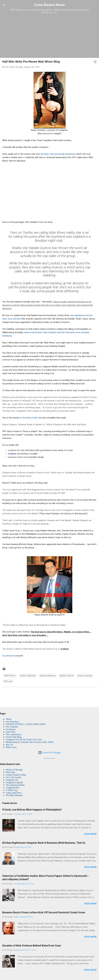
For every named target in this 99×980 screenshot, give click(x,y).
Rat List (9, 745)
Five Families (12, 727)
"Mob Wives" (10, 676)
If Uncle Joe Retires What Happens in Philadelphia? (32, 810)
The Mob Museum (14, 795)
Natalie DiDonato (48, 676)
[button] (95, 62)
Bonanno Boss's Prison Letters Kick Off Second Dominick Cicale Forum (44, 912)
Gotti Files (11, 732)
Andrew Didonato (28, 676)
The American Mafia (15, 785)
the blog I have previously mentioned (58, 154)
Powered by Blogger (50, 752)
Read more (91, 834)
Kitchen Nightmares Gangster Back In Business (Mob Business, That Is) (44, 843)
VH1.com (8, 681)
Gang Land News (14, 793)
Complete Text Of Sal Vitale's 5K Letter (24, 740)
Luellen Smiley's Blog (16, 775)
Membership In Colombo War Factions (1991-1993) (29, 742)
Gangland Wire (13, 788)
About (9, 719)
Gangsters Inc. (12, 780)
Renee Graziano (85, 676)
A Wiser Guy (12, 790)
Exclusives (11, 729)
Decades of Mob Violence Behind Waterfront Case (32, 946)
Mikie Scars (11, 747)
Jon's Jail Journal (13, 777)
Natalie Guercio (67, 676)
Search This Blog (14, 737)
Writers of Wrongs (14, 770)
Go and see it (8, 656)
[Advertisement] (49, 36)
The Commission (13, 734)
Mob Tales (10, 772)
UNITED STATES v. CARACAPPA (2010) (25, 724)
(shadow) (12, 454)
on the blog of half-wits (31, 418)
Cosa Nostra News (49, 5)
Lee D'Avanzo (12, 722)
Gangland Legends (14, 782)
